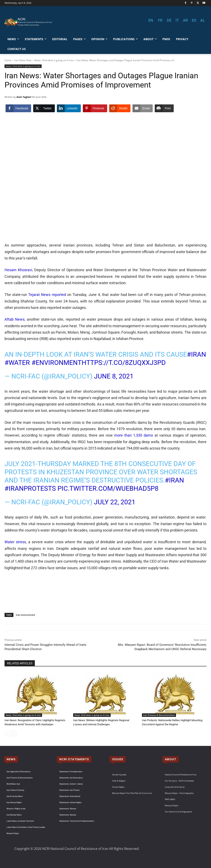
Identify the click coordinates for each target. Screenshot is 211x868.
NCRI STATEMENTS (74, 759)
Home (8, 60)
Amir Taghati (24, 97)
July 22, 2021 (115, 502)
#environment (57, 363)
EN (151, 20)
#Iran (196, 354)
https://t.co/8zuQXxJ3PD (124, 363)
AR (185, 20)
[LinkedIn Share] (69, 108)
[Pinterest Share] (95, 108)
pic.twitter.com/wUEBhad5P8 (108, 488)
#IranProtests (30, 488)
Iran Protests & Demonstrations (159, 715)
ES (194, 20)
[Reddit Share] (120, 108)
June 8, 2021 (114, 376)
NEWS (11, 759)
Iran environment (25, 615)
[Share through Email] (143, 108)
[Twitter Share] (44, 108)
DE (169, 20)
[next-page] (14, 733)
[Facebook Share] (18, 108)
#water (17, 363)
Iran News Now (23, 60)
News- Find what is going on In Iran (54, 60)
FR (160, 20)
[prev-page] (7, 733)
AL (203, 20)
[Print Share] (164, 108)
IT (177, 20)
